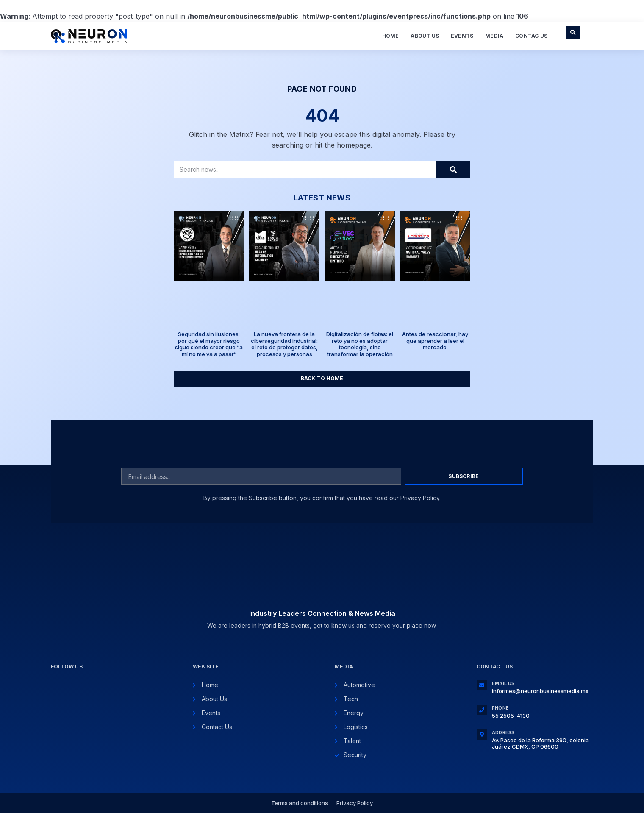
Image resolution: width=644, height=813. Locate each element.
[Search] (453, 170)
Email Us (503, 683)
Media (494, 36)
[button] (573, 33)
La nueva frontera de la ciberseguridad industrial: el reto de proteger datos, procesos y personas (284, 344)
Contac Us (531, 36)
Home (391, 36)
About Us (425, 36)
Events (462, 36)
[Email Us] (482, 685)
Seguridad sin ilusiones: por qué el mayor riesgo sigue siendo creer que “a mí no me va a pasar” (209, 344)
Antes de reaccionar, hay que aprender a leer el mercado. (435, 341)
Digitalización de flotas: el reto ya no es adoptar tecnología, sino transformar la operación (360, 344)
